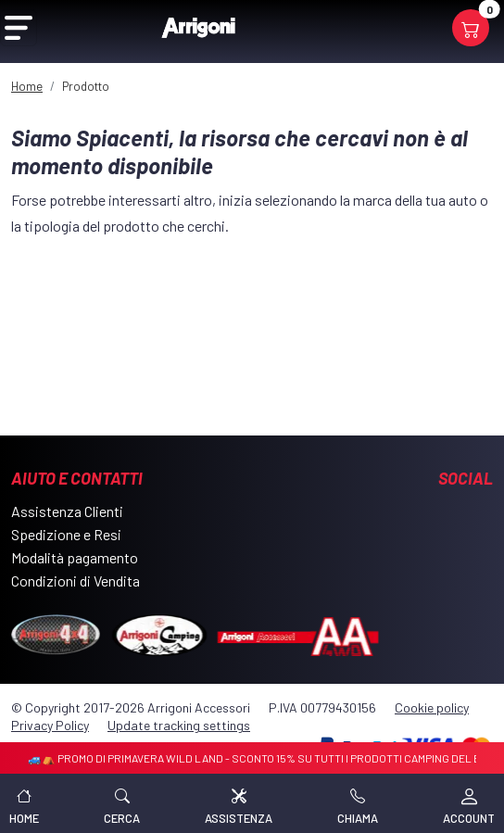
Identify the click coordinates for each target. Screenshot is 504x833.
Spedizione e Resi (66, 534)
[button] (122, 803)
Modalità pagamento (75, 557)
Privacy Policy (50, 725)
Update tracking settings (179, 725)
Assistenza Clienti (67, 511)
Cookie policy (432, 707)
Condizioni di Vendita (76, 581)
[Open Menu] (19, 28)
